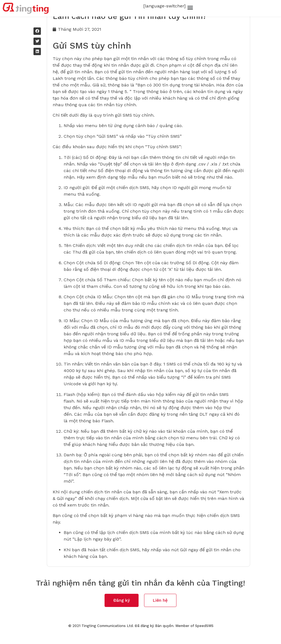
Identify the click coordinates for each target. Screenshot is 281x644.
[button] (190, 7)
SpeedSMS (204, 636)
